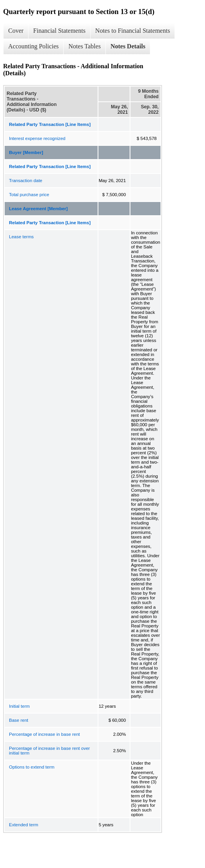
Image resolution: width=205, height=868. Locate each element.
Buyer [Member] (26, 152)
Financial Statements (59, 31)
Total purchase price (29, 195)
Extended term (24, 825)
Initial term (19, 706)
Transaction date (26, 181)
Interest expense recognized (37, 138)
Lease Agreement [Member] (38, 209)
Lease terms (21, 237)
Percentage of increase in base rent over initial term (49, 751)
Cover (16, 31)
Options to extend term (32, 767)
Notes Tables (85, 46)
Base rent (19, 720)
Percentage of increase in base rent (45, 734)
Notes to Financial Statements (133, 31)
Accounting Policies (33, 46)
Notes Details (128, 46)
